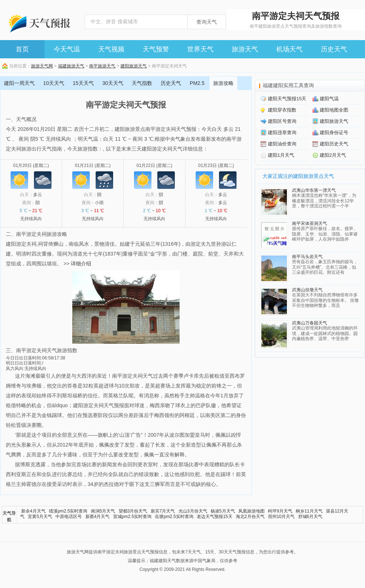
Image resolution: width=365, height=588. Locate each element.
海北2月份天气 (250, 517)
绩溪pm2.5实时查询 (68, 511)
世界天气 (200, 49)
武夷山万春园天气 (310, 323)
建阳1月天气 (281, 155)
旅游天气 (245, 49)
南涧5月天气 (103, 511)
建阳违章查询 (282, 133)
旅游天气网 (42, 66)
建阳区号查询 (282, 121)
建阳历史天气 (334, 144)
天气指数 (142, 83)
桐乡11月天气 (309, 511)
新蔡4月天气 (98, 517)
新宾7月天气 (163, 511)
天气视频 (111, 49)
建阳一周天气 (19, 83)
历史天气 (334, 49)
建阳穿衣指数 (282, 110)
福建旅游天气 (71, 66)
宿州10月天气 (281, 517)
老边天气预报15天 (214, 517)
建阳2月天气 (333, 155)
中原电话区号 (69, 517)
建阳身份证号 (334, 133)
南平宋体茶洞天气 (310, 223)
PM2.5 (197, 83)
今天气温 (67, 49)
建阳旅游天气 (134, 66)
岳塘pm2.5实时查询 (174, 517)
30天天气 (113, 83)
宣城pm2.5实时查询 (132, 517)
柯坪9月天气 (280, 511)
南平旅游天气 (102, 66)
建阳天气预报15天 (287, 99)
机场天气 (289, 49)
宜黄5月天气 (40, 517)
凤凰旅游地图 (251, 511)
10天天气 (54, 83)
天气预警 (156, 49)
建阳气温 (329, 99)
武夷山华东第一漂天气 (314, 190)
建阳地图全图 (334, 110)
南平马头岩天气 (307, 257)
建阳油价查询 (282, 144)
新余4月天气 (33, 511)
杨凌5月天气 (223, 511)
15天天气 (83, 83)
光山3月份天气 (193, 511)
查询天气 (207, 22)
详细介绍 (81, 264)
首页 (22, 49)
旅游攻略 (223, 83)
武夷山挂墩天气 (307, 290)
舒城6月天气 (310, 517)
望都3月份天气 (133, 511)
